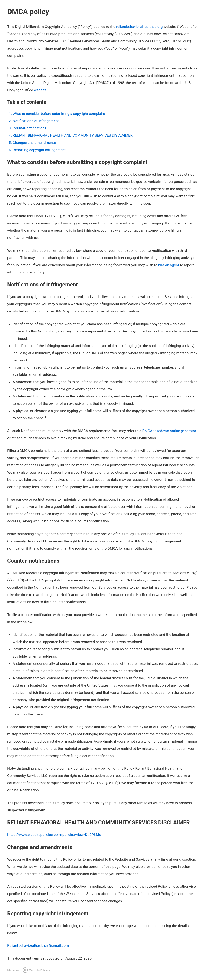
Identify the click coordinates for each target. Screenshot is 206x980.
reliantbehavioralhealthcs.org (139, 27)
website (40, 90)
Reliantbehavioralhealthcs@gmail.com (38, 945)
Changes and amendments (34, 143)
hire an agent (169, 265)
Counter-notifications (29, 128)
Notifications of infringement (36, 121)
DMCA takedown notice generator (169, 431)
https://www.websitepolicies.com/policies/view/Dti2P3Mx (54, 835)
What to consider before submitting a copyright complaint (59, 114)
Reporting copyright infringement (39, 150)
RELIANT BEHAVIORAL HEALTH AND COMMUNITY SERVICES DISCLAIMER (73, 135)
